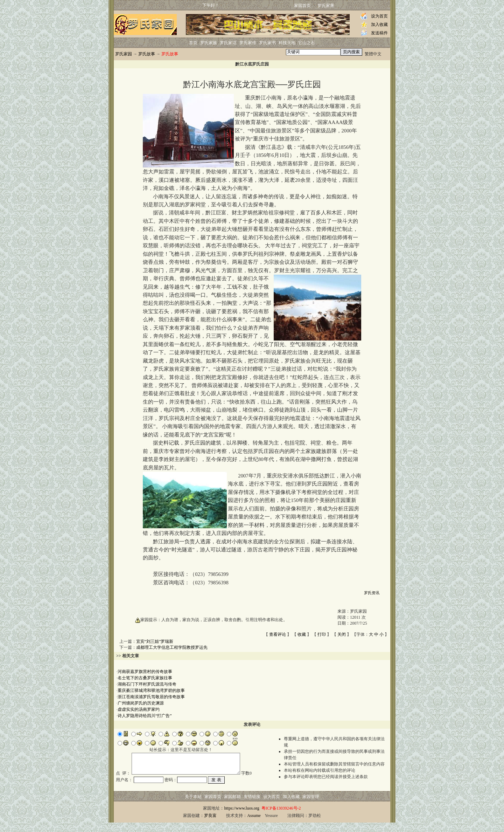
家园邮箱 (232, 806)
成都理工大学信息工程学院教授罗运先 (172, 647)
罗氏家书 (267, 43)
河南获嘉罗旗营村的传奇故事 (145, 672)
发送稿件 (379, 33)
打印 (322, 634)
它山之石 (307, 43)
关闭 (342, 634)
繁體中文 (373, 54)
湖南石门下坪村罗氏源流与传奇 (147, 684)
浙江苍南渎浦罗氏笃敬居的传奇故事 (151, 697)
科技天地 (287, 43)
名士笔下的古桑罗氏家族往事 (145, 678)
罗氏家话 (228, 43)
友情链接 (252, 806)
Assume (254, 825)
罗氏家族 (209, 43)
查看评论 (278, 634)
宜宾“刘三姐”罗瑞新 (155, 641)
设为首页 (379, 16)
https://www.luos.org (241, 818)
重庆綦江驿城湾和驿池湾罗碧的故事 (151, 690)
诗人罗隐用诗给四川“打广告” (145, 716)
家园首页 (302, 6)
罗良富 (210, 825)
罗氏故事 (147, 54)
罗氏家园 (124, 54)
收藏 (302, 634)
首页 (193, 43)
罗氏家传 (248, 43)
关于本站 (193, 806)
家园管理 (311, 806)
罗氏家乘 (326, 6)
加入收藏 (379, 25)
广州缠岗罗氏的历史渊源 (141, 703)
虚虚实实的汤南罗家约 (139, 709)
